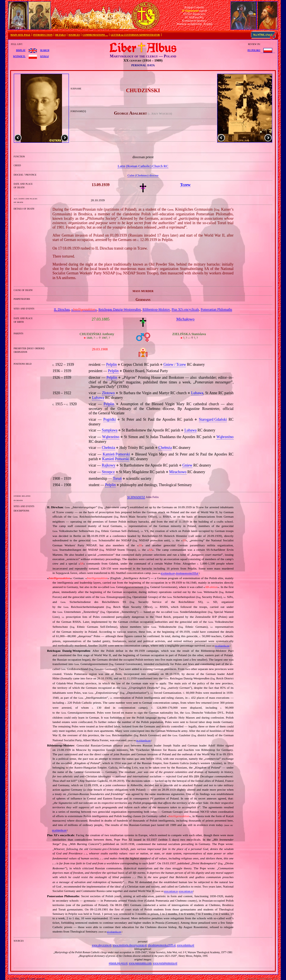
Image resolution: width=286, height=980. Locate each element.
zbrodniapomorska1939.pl (187, 573)
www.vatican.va (171, 891)
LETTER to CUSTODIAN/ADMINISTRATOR (135, 35)
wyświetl (19, 56)
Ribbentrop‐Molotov (156, 309)
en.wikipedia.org (222, 646)
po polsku (254, 50)
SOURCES (74, 35)
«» (84, 309)
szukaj (44, 56)
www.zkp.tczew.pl (101, 945)
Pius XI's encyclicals (185, 309)
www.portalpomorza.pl (165, 963)
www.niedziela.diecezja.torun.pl (130, 945)
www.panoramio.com (140, 963)
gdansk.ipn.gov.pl (118, 963)
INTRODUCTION (43, 35)
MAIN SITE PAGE (21, 35)
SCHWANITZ (136, 497)
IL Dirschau (62, 309)
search (44, 50)
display (21, 50)
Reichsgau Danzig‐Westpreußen (120, 309)
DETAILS (60, 35)
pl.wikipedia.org (168, 573)
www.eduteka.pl (185, 945)
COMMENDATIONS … (95, 35)
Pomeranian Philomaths (216, 309)
